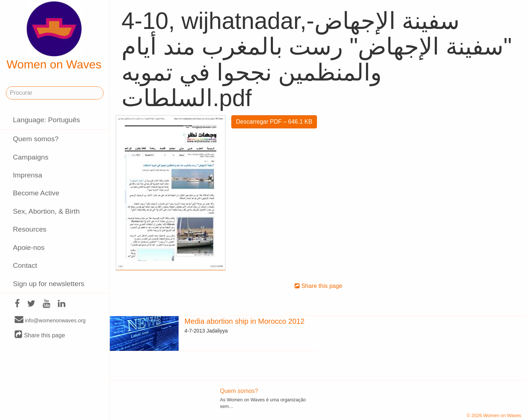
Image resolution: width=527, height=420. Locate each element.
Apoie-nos (29, 247)
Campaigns (31, 157)
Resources (30, 229)
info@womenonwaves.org (50, 320)
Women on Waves (54, 36)
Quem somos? (36, 139)
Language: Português (46, 120)
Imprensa (27, 175)
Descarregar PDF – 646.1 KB (274, 122)
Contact (25, 265)
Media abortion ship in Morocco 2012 (244, 321)
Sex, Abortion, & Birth (46, 211)
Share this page (40, 335)
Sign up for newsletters (48, 284)
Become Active (36, 193)
